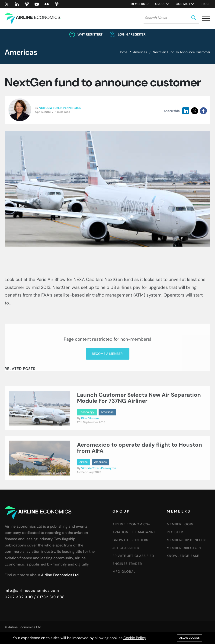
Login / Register (132, 34)
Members (138, 4)
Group (160, 4)
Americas (140, 52)
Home (123, 52)
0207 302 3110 (19, 597)
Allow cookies (189, 638)
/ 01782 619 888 (49, 597)
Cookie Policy (135, 638)
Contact (183, 4)
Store (205, 4)
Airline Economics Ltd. (60, 575)
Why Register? (90, 34)
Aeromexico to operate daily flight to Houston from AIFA (140, 467)
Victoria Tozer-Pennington (60, 108)
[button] (206, 19)
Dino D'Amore (90, 438)
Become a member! (108, 396)
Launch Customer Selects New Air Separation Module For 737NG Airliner (139, 417)
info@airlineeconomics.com (32, 590)
